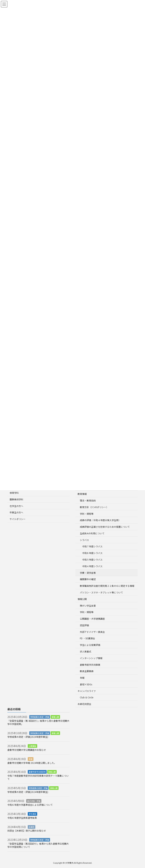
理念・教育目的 (88, 500)
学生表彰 (32, 814)
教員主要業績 (87, 671)
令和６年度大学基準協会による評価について (30, 805)
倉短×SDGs (86, 684)
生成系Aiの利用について (92, 533)
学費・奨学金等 (88, 573)
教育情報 (82, 494)
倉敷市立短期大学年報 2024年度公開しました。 (32, 763)
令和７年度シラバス (92, 546)
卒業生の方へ (16, 513)
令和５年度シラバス (92, 560)
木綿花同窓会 (84, 704)
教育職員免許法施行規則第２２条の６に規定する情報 (107, 586)
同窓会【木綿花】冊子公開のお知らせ (27, 831)
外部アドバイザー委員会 (92, 632)
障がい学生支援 (88, 606)
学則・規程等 (87, 514)
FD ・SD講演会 (87, 638)
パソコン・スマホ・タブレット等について (101, 592)
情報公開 (82, 599)
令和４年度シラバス (92, 566)
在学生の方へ (16, 506)
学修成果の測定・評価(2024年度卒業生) (29, 737)
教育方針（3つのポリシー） (94, 507)
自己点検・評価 (34, 801)
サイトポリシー (18, 519)
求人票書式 (86, 651)
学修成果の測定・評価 (40, 717)
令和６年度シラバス (92, 553)
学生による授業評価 (90, 645)
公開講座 (32, 746)
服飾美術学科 (16, 499)
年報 (82, 678)
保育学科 (14, 493)
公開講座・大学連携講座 (92, 619)
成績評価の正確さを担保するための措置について (105, 527)
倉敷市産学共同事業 (90, 665)
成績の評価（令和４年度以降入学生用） (100, 520)
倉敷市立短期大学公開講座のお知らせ (27, 750)
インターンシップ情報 (91, 658)
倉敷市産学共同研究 (37, 772)
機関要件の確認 (88, 579)
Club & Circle (87, 697)
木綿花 (32, 827)
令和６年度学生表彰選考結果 (22, 818)
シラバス (84, 540)
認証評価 (84, 625)
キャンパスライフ (87, 691)
